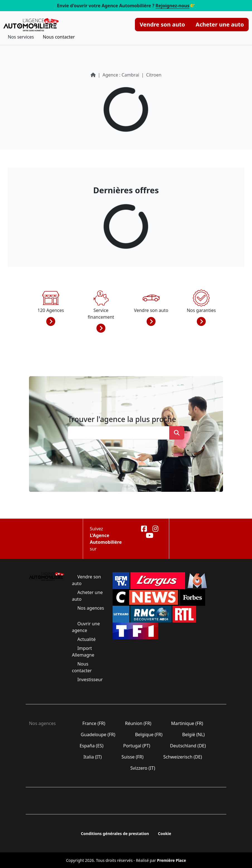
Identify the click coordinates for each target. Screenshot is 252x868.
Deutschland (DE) (188, 746)
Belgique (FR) (149, 735)
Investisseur (89, 679)
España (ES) (91, 746)
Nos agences (90, 608)
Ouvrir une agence (86, 627)
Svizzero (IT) (143, 768)
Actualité (86, 639)
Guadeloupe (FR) (98, 735)
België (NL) (193, 735)
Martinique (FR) (187, 723)
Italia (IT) (93, 757)
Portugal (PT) (137, 746)
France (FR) (94, 723)
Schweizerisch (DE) (183, 757)
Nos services (21, 37)
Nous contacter (59, 37)
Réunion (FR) (138, 723)
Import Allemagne (84, 652)
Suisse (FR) (133, 757)
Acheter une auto (220, 24)
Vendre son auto (162, 24)
